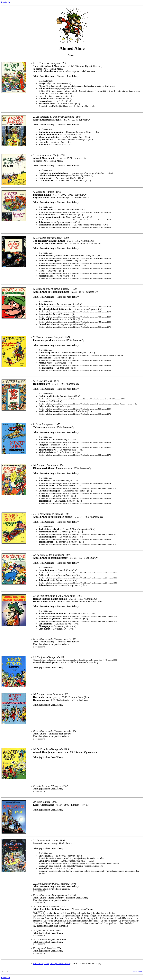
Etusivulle (6, 2)
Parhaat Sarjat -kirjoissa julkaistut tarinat (51, 964)
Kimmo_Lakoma (138, 971)
